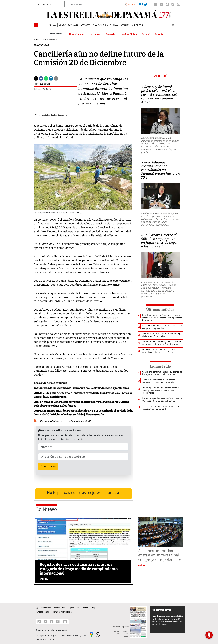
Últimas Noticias (76, 34)
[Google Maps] (91, 634)
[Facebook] (167, 4)
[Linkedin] (51, 78)
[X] (161, 4)
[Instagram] (173, 4)
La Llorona (95, 34)
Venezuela (110, 34)
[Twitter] (36, 78)
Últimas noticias (160, 310)
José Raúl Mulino (129, 34)
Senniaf (146, 34)
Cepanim (159, 34)
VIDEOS (160, 76)
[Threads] (156, 4)
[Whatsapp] (46, 78)
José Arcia (44, 84)
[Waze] (98, 634)
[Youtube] (179, 4)
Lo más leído (160, 366)
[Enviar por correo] (56, 78)
